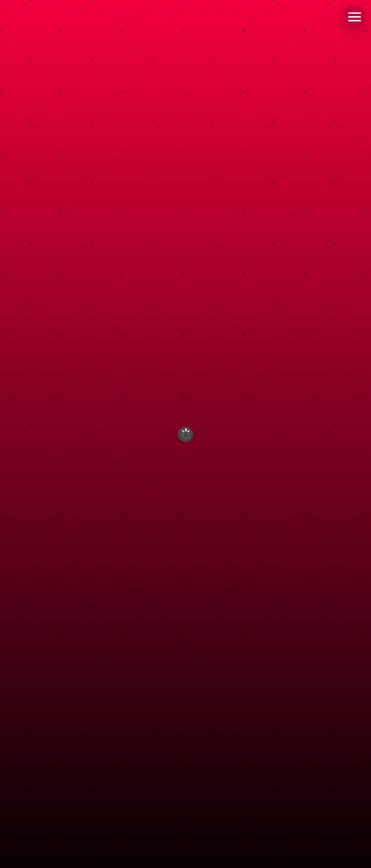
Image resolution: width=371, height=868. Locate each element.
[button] (354, 17)
